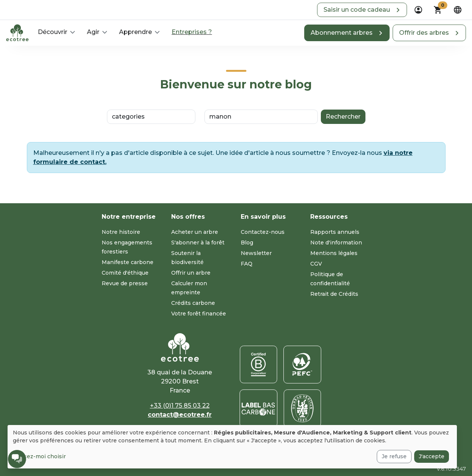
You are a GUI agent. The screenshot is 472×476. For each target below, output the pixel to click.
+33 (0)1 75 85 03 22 (180, 406)
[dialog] (232, 447)
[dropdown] (418, 10)
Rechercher (343, 117)
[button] (362, 10)
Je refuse (394, 456)
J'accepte (432, 456)
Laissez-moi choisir (39, 456)
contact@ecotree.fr (180, 415)
